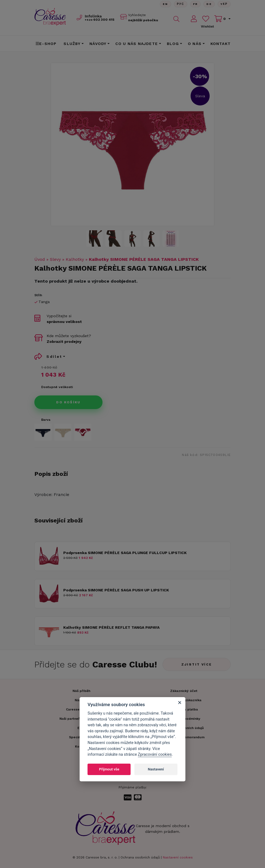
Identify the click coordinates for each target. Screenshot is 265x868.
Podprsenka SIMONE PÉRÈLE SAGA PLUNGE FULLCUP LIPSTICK (125, 553)
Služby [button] (72, 44)
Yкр (224, 4)
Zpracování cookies (155, 754)
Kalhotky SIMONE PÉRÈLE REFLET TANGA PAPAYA (111, 627)
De (209, 4)
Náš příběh (81, 691)
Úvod (40, 259)
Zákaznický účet (184, 691)
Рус (180, 4)
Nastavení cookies (178, 857)
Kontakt (221, 44)
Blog (173, 44)
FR (195, 4)
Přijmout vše (109, 769)
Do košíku (68, 402)
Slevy (55, 259)
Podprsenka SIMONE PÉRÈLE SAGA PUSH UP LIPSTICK (116, 590)
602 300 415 (100, 20)
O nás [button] (195, 44)
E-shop (46, 44)
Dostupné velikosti (57, 387)
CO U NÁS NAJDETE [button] (137, 44)
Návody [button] (98, 44)
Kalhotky (75, 259)
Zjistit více (197, 664)
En (165, 4)
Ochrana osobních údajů (140, 857)
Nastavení (156, 769)
